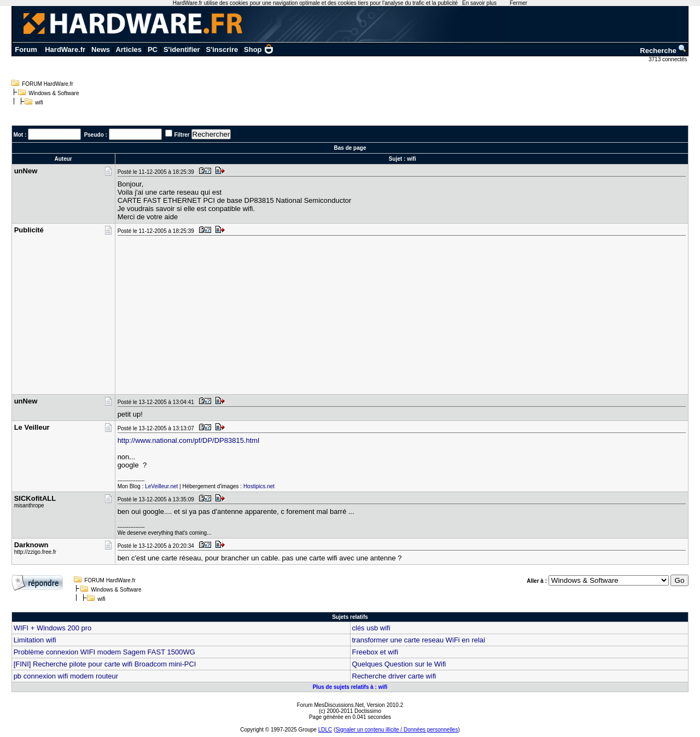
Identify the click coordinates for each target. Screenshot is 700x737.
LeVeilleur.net (161, 486)
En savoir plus (479, 3)
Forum (26, 49)
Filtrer (182, 135)
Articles (129, 49)
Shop (259, 49)
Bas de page (350, 148)
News (101, 49)
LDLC (325, 730)
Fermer (518, 3)
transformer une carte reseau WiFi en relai (419, 640)
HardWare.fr (65, 49)
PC (153, 49)
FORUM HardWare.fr (48, 84)
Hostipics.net (259, 486)
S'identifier (182, 49)
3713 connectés (669, 59)
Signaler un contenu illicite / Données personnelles (396, 730)
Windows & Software (54, 93)
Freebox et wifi (375, 652)
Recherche (663, 51)
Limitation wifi (35, 640)
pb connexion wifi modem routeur (66, 676)
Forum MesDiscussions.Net (330, 705)
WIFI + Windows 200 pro (53, 628)
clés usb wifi (371, 628)
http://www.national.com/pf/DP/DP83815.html (188, 440)
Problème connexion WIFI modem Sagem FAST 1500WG (104, 652)
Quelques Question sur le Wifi (399, 664)
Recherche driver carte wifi (394, 676)
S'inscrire (222, 49)
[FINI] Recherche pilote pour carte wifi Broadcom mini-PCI (105, 664)
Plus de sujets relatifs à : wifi (350, 687)
